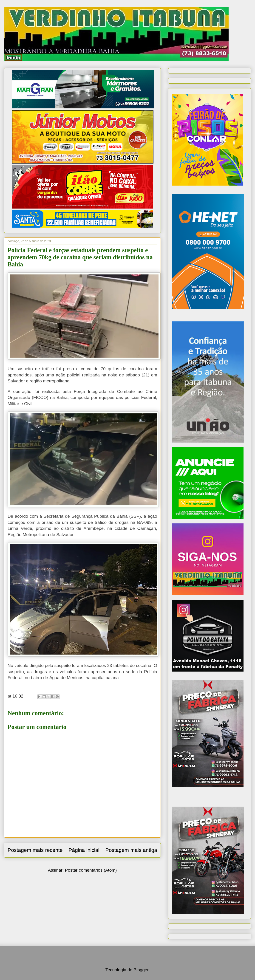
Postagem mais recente (35, 850)
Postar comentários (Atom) (91, 870)
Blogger (141, 970)
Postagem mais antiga (131, 850)
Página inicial (84, 850)
